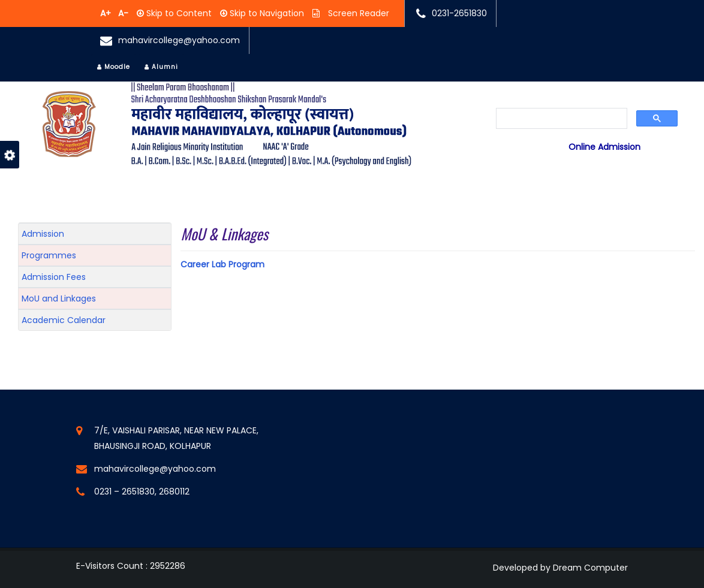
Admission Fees (54, 277)
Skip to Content (178, 13)
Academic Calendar (64, 320)
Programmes (49, 255)
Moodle (114, 67)
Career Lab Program (222, 264)
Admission (43, 234)
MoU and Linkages (59, 298)
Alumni (161, 67)
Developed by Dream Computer (560, 568)
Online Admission (604, 147)
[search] (562, 119)
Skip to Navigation (266, 13)
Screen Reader (357, 13)
